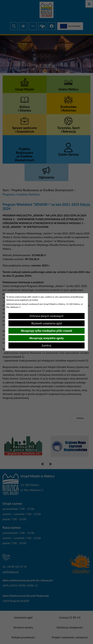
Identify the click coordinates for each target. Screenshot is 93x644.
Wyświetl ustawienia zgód (46, 323)
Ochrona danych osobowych (46, 316)
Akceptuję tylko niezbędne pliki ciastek (46, 331)
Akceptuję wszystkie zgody (46, 338)
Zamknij (46, 345)
